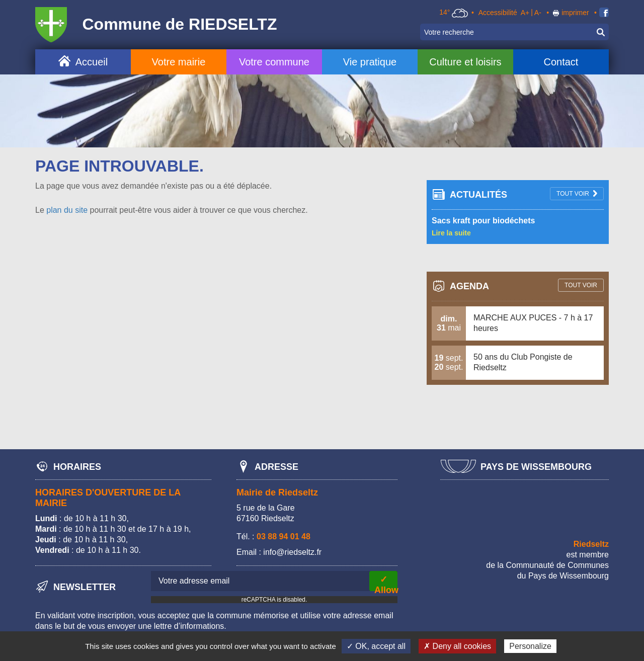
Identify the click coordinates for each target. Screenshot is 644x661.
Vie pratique (370, 62)
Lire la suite (451, 233)
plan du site (67, 210)
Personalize (530, 646)
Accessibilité (498, 13)
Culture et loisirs (465, 62)
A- (538, 13)
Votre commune (274, 62)
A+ (525, 13)
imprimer (575, 13)
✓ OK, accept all (376, 646)
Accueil (92, 62)
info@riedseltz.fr (292, 552)
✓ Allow (386, 583)
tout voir (573, 194)
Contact (561, 62)
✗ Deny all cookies (457, 646)
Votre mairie (179, 62)
